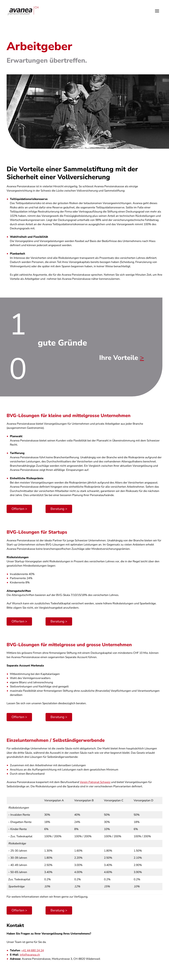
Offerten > (19, 509)
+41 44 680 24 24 (33, 950)
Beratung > (59, 509)
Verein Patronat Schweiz (95, 782)
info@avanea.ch (30, 955)
